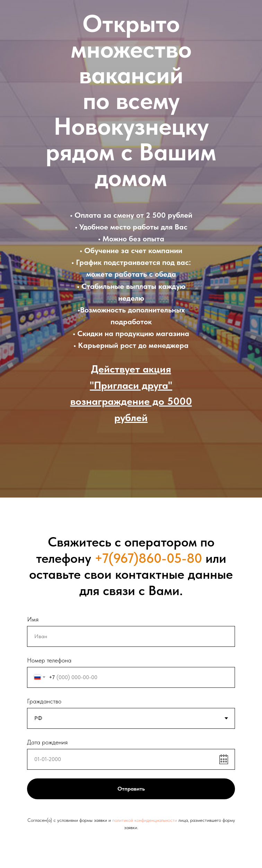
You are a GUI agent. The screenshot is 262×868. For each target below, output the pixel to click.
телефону (64, 558)
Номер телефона (49, 660)
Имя (33, 619)
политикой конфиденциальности (145, 820)
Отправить (131, 789)
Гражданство (44, 701)
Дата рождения (47, 742)
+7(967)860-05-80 (148, 558)
